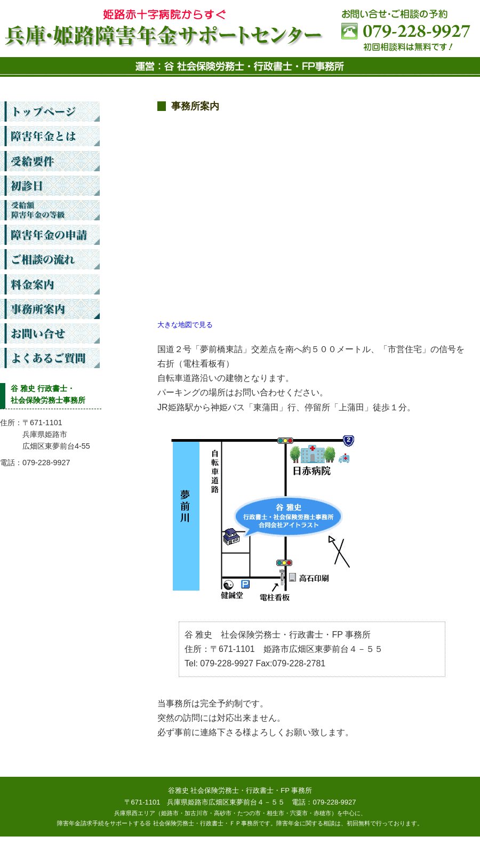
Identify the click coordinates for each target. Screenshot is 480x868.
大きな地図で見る (185, 325)
